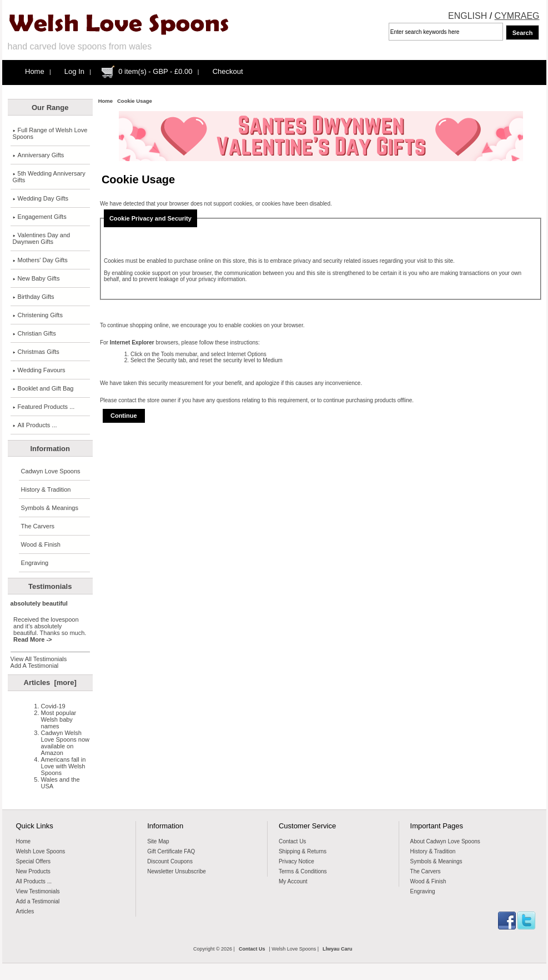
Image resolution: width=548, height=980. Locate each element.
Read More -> (32, 639)
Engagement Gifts (40, 217)
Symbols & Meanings (50, 508)
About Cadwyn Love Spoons (445, 841)
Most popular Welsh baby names (59, 719)
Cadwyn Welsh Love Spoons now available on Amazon (65, 743)
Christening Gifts (38, 315)
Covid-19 (53, 706)
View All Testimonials (39, 659)
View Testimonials (38, 891)
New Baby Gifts (36, 278)
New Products (33, 871)
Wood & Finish (41, 544)
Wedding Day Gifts (41, 198)
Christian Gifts (34, 333)
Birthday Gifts (34, 297)
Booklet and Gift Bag (43, 388)
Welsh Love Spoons (41, 851)
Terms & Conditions (303, 871)
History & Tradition (46, 489)
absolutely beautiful (39, 603)
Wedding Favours (39, 370)
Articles (25, 911)
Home (35, 71)
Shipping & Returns (303, 851)
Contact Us (292, 841)
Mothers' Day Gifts (40, 260)
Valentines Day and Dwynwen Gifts (42, 238)
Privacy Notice (296, 861)
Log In (74, 71)
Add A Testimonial (35, 666)
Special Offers (34, 861)
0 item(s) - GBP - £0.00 (155, 71)
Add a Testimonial (38, 901)
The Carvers (38, 526)
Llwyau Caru (338, 949)
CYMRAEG (517, 16)
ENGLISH (467, 16)
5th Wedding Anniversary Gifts (49, 177)
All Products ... (35, 425)
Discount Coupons (170, 861)
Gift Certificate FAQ (171, 851)
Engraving (35, 563)
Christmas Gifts (36, 352)
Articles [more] (50, 682)
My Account (293, 881)
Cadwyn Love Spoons (51, 471)
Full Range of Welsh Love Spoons (50, 133)
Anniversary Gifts (39, 155)
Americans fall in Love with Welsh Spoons (64, 766)
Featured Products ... (44, 407)
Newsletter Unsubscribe (177, 871)
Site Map (158, 841)
